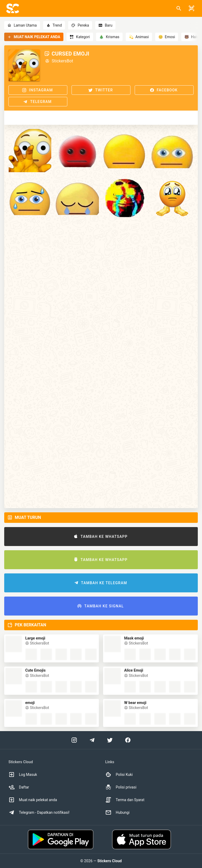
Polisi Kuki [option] (119, 775)
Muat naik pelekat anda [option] (33, 800)
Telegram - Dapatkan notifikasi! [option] (39, 812)
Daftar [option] (19, 787)
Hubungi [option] (117, 812)
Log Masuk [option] (23, 775)
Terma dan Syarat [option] (125, 800)
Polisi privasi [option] (121, 787)
